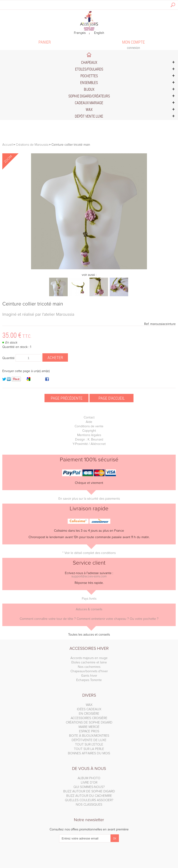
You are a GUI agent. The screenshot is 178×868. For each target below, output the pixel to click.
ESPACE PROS (89, 731)
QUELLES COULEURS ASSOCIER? (89, 800)
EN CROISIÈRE (89, 714)
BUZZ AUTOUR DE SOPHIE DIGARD (89, 791)
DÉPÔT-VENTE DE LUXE (89, 740)
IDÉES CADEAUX (89, 709)
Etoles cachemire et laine (89, 662)
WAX (89, 705)
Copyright (89, 431)
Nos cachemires (89, 667)
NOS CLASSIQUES (89, 805)
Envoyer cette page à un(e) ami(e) (26, 371)
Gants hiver (89, 676)
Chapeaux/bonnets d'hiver (89, 671)
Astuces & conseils (89, 609)
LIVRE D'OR (89, 783)
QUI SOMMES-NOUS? (89, 787)
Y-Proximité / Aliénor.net (89, 444)
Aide (89, 422)
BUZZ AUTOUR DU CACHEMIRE (89, 796)
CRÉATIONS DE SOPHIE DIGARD (89, 723)
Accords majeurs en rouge (89, 658)
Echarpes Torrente (89, 680)
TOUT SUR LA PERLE (89, 749)
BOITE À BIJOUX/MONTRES (89, 736)
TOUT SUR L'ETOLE (89, 745)
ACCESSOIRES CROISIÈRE (89, 718)
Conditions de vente (89, 426)
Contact (89, 418)
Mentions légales (89, 435)
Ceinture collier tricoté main (33, 304)
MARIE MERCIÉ (89, 727)
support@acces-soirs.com (89, 576)
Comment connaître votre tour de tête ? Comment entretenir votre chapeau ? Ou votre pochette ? (89, 619)
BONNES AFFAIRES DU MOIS (89, 753)
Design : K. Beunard (89, 440)
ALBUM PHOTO (89, 778)
